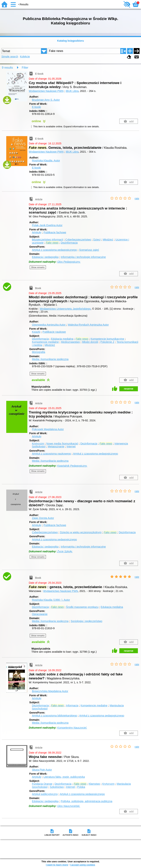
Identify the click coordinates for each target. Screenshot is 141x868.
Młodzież (108, 240)
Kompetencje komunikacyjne (107, 339)
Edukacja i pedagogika (45, 257)
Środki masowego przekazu (82, 607)
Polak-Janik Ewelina (47, 225)
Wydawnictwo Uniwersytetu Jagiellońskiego (65, 309)
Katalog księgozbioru (70, 41)
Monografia (39, 352)
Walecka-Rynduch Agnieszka (88, 325)
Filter (25, 68)
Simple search (10, 56)
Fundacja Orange (42, 784)
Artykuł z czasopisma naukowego (51, 454)
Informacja (72, 705)
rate (137, 198)
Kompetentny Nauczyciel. (72, 728)
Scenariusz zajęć (89, 250)
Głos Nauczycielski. (69, 806)
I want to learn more (57, 865)
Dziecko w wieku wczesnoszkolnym (81, 532)
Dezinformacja (69, 243)
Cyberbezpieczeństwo (78, 240)
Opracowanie (40, 614)
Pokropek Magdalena (48, 429)
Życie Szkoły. (65, 551)
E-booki (36, 107)
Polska (81, 787)
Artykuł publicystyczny (45, 794)
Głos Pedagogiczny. (69, 262)
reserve (129, 389)
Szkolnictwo (57, 787)
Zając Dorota (43, 518)
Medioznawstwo (70, 342)
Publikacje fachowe (55, 232)
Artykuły (37, 232)
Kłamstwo (94, 784)
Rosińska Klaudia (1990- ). (51, 600)
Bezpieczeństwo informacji (48, 240)
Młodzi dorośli (90, 342)
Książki (36, 332)
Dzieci (97, 240)
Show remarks (38, 267)
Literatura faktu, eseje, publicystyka (64, 777)
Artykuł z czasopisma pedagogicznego (54, 250)
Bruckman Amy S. (46, 100)
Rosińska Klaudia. (46, 161)
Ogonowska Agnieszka (49, 325)
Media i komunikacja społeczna (50, 359)
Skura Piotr (42, 770)
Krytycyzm (38, 444)
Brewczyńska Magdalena (50, 691)
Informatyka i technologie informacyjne (83, 257)
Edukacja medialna (62, 339)
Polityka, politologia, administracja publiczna (87, 801)
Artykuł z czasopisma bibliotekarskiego (55, 716)
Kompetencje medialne (45, 342)
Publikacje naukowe (54, 332)
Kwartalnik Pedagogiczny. (72, 466)
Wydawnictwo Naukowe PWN (46, 91)
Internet (71, 446)
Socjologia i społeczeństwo (86, 621)
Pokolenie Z (107, 342)
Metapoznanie (56, 446)
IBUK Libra (72, 91)
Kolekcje (25, 56)
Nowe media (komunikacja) (62, 444)
